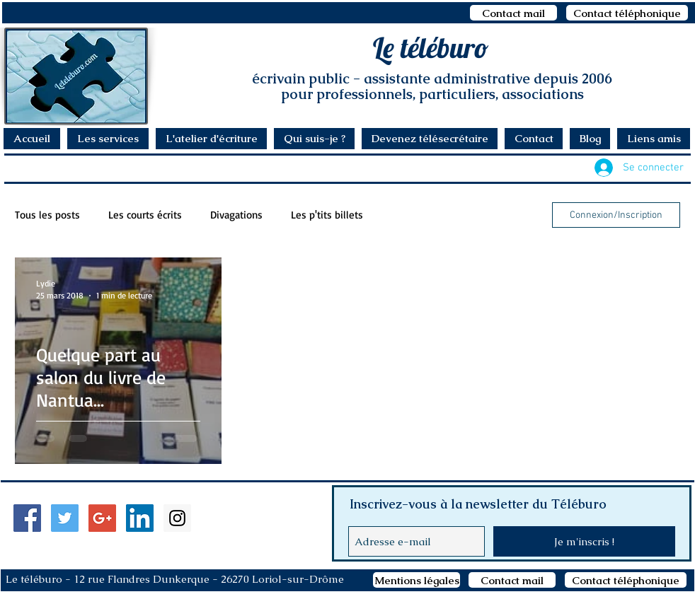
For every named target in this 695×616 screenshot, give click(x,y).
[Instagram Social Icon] (177, 518)
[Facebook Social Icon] (27, 518)
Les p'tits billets (327, 215)
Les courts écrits (145, 215)
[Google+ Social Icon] (102, 518)
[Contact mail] (513, 13)
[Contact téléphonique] (627, 13)
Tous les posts (47, 215)
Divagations (236, 215)
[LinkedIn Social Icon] (140, 518)
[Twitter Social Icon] (65, 518)
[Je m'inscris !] (584, 541)
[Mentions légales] (417, 580)
